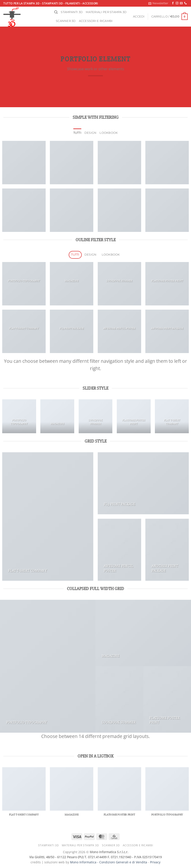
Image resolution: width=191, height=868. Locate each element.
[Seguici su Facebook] (173, 3)
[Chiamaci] (185, 3)
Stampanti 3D (72, 12)
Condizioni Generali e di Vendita (123, 862)
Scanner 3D (66, 21)
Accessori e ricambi (96, 21)
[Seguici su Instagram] (177, 3)
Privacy (155, 862)
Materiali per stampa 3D (106, 12)
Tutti (77, 133)
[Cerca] (56, 12)
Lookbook (109, 133)
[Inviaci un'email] (181, 3)
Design (91, 133)
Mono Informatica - (85, 862)
